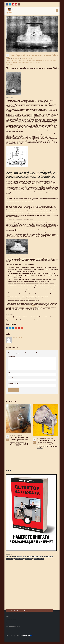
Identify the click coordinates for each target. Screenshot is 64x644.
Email (22, 328)
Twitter (10, 328)
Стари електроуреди (27, 58)
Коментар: (11, 357)
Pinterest (19, 328)
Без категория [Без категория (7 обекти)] (19, 557)
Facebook (7, 328)
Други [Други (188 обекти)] (25, 557)
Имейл (10, 378)
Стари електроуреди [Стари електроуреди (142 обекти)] (49, 557)
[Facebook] (7, 4)
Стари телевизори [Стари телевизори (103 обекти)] (29, 559)
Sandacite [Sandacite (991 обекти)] (8, 557)
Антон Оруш (16, 58)
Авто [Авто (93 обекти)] (13, 557)
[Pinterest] (13, 4)
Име (10, 372)
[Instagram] (19, 4)
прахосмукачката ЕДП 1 (29, 306)
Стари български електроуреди (18, 62)
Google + (16, 328)
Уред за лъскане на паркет (33, 62)
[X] (10, 4)
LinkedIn (13, 328)
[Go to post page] (19, 419)
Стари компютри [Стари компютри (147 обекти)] (10, 559)
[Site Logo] (10, 11)
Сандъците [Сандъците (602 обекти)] (30, 557)
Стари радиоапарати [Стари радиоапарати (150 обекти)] (19, 559)
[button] (57, 11)
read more (13, 447)
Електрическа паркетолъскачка (30, 60)
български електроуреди (14, 60)
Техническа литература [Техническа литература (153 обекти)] (39, 559)
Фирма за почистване (23, 639)
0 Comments (10, 64)
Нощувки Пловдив (34, 639)
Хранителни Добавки (11, 639)
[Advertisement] (17, 584)
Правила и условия (11, 620)
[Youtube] (16, 4)
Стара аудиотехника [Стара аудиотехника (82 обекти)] (38, 557)
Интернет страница (14, 383)
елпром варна (42, 60)
